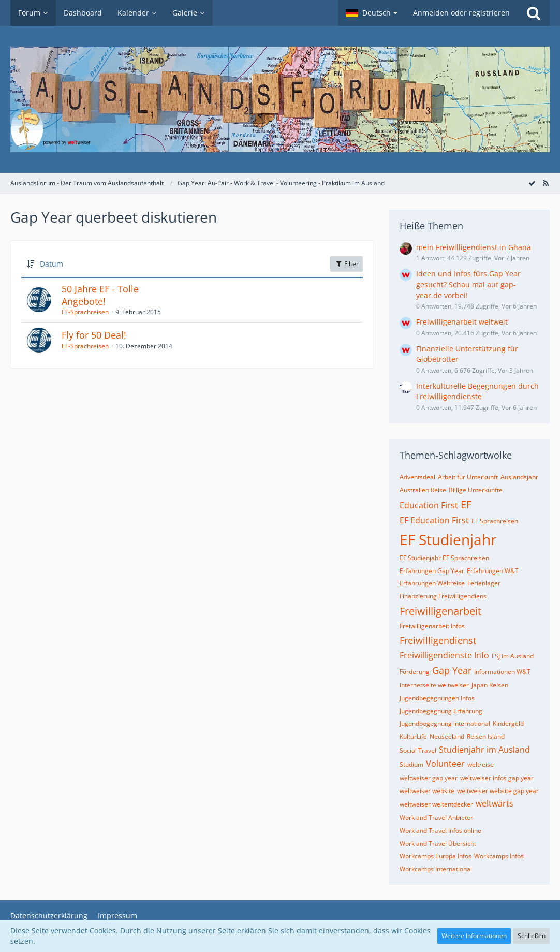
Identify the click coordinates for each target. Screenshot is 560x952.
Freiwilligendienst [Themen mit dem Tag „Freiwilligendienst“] (438, 640)
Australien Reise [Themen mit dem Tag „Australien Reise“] (423, 490)
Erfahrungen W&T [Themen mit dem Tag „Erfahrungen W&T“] (493, 571)
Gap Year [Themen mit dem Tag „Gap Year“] (452, 670)
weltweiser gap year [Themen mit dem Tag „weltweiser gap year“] (429, 778)
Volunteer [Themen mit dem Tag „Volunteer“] (445, 764)
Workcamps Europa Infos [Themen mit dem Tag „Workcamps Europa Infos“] (436, 856)
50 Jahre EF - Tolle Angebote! (100, 295)
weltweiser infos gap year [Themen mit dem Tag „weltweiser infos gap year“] (497, 778)
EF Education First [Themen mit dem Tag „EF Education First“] (434, 520)
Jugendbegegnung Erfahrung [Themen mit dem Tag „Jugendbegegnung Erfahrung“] (441, 711)
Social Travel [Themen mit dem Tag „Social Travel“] (418, 750)
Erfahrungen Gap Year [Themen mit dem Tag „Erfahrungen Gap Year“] (432, 571)
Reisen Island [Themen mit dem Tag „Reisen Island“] (486, 736)
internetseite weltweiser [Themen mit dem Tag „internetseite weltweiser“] (434, 685)
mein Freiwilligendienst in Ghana (474, 247)
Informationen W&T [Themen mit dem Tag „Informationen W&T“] (502, 672)
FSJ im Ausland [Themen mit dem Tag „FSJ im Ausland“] (513, 656)
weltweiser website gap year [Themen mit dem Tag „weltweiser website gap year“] (498, 791)
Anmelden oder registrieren (461, 13)
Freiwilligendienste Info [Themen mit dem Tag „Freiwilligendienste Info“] (444, 655)
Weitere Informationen (474, 936)
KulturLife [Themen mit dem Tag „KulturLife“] (413, 736)
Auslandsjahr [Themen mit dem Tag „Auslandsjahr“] (519, 477)
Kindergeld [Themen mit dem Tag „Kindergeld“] (508, 723)
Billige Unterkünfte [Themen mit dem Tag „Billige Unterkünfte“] (476, 490)
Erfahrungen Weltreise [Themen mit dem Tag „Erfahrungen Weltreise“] (432, 583)
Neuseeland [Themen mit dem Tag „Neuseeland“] (447, 736)
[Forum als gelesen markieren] (532, 183)
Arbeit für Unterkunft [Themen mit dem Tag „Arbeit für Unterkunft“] (468, 477)
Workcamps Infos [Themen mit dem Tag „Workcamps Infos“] (499, 856)
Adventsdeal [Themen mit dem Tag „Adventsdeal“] (417, 477)
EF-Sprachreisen (85, 312)
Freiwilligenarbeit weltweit (462, 322)
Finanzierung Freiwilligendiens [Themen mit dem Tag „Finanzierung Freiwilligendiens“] (443, 596)
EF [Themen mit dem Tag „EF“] (466, 504)
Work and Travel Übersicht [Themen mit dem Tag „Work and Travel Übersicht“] (438, 844)
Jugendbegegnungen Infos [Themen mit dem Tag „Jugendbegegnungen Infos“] (437, 698)
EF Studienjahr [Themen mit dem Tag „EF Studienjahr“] (448, 539)
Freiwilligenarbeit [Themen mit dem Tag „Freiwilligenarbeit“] (440, 611)
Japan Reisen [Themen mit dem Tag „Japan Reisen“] (490, 685)
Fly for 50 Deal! (94, 335)
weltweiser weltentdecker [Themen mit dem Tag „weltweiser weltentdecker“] (436, 804)
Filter (347, 264)
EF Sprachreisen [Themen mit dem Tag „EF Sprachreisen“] (495, 521)
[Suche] (534, 13)
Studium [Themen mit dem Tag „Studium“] (411, 764)
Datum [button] (51, 264)
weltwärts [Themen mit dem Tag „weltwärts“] (495, 803)
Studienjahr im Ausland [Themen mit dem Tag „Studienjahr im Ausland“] (484, 750)
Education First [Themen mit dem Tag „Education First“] (429, 505)
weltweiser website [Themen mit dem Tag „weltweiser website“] (427, 791)
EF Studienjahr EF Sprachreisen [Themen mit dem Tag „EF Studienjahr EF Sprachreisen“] (444, 558)
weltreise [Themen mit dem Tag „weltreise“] (481, 764)
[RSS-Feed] (546, 183)
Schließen (532, 936)
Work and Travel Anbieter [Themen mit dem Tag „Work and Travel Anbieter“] (436, 818)
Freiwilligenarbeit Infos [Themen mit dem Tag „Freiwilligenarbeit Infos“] (432, 626)
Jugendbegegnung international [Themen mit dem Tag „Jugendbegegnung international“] (445, 723)
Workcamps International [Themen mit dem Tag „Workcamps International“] (436, 869)
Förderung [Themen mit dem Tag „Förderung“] (415, 672)
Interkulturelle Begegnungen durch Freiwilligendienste (477, 391)
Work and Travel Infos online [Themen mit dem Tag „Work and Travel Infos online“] (440, 831)
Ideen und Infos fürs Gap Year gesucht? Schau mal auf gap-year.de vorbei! (468, 284)
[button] (372, 13)
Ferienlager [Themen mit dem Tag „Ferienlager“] (484, 583)
